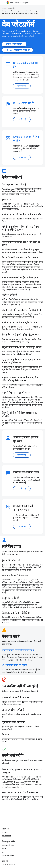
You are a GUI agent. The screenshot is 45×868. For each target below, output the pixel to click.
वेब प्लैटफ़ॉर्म (18, 24)
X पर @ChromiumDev (9, 865)
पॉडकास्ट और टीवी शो (8, 855)
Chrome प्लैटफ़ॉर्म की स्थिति (18, 50)
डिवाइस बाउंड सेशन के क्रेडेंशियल (16, 613)
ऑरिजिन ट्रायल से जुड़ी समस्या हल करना (23, 508)
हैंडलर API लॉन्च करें (11, 560)
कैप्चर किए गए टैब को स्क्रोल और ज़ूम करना (21, 335)
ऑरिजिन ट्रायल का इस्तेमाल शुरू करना (26, 439)
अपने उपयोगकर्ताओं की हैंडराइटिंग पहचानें (20, 278)
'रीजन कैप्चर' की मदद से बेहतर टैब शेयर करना (22, 310)
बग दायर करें (5, 832)
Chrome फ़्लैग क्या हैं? (24, 103)
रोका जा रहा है (11, 636)
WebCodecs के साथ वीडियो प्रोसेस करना (20, 792)
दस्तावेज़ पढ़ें (22, 86)
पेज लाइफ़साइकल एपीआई (14, 184)
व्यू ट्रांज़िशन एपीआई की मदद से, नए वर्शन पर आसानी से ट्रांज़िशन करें (21, 361)
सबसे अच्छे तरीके (12, 755)
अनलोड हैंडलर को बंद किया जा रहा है (18, 650)
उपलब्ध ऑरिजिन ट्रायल (14, 44)
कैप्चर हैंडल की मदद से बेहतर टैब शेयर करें (20, 258)
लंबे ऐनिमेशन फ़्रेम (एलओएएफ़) (16, 393)
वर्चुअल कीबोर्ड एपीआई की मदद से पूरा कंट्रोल (22, 347)
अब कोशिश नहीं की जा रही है (20, 686)
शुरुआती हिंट (7, 199)
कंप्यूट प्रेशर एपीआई (10, 598)
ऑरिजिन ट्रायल (11, 547)
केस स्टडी (4, 849)
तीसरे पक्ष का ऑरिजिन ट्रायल (26, 472)
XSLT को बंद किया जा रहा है (14, 665)
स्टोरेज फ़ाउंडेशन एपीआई (13, 710)
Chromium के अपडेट (8, 845)
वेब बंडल (6, 735)
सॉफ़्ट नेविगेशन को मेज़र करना (15, 575)
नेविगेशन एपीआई (9, 295)
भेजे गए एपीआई (12, 177)
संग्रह (3, 852)
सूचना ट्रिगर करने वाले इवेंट (13, 722)
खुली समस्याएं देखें (6, 836)
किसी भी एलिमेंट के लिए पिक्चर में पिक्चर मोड (21, 214)
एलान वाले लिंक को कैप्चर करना (16, 697)
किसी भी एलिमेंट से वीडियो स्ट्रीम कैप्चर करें (20, 322)
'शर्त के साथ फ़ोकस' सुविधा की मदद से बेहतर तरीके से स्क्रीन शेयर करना (21, 228)
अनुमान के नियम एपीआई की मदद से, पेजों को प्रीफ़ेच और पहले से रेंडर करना (22, 379)
